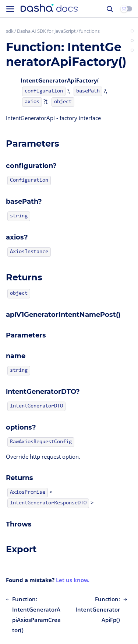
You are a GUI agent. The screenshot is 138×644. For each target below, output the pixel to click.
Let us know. (73, 580)
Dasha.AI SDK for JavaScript (46, 31)
